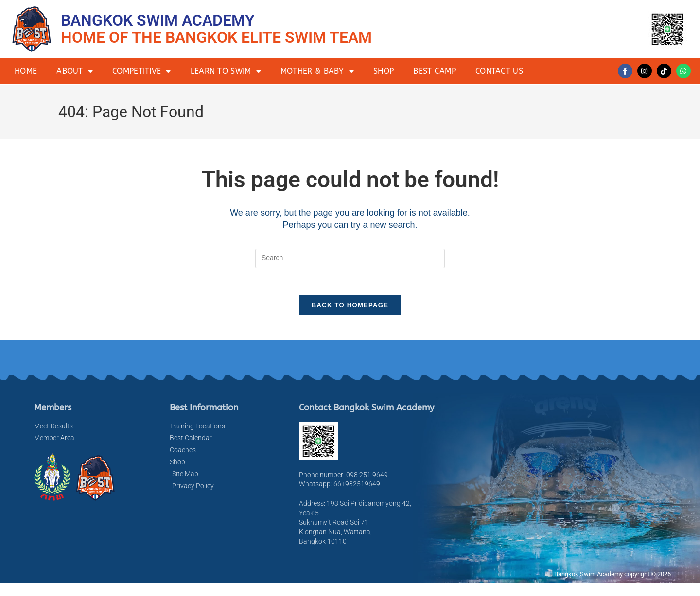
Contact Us (499, 71)
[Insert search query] (350, 258)
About (75, 71)
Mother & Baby (317, 71)
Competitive (142, 71)
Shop (384, 71)
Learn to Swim (226, 71)
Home (26, 71)
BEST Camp (435, 71)
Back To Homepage (350, 308)
